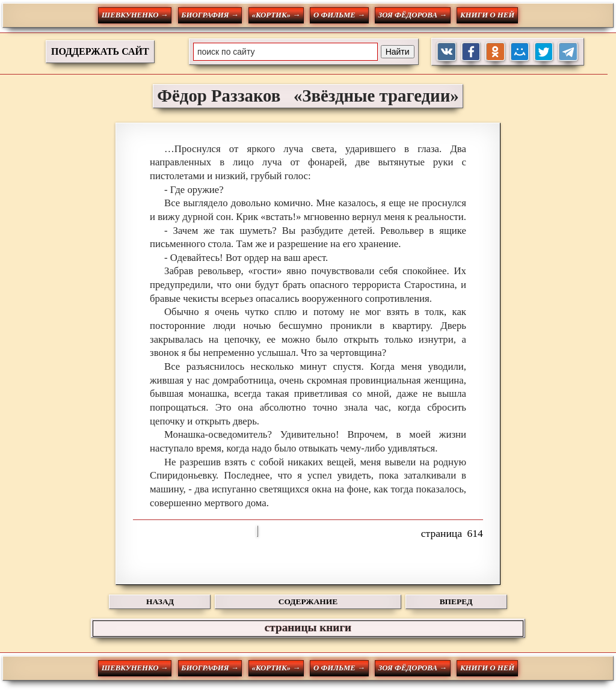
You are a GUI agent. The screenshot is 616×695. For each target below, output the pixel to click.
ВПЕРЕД (456, 602)
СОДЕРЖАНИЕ (308, 602)
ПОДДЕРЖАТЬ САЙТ (100, 51)
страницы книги (308, 627)
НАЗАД (160, 602)
